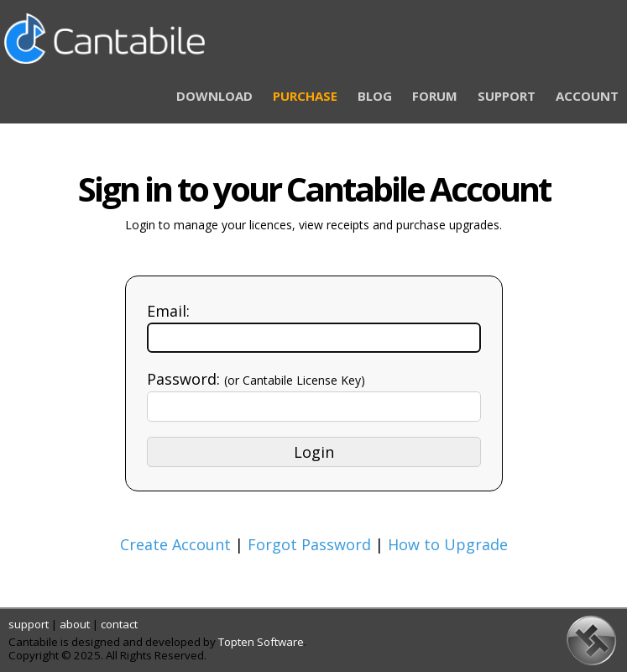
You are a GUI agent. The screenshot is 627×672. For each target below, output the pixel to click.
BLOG (375, 96)
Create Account (175, 544)
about (75, 624)
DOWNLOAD (214, 96)
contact (119, 624)
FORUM (435, 96)
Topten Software (261, 642)
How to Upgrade (448, 544)
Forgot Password (309, 544)
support (29, 624)
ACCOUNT (587, 96)
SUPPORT (507, 96)
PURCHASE (305, 96)
